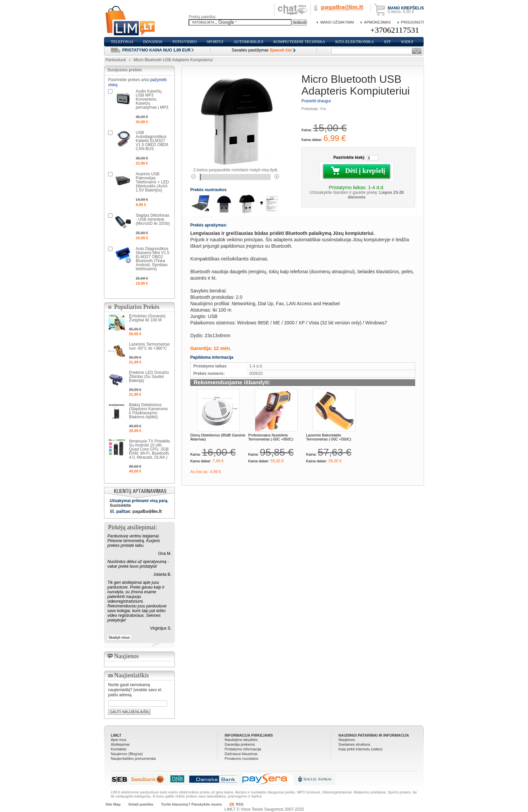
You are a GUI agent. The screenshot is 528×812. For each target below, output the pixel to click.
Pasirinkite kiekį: (349, 157)
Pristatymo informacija (243, 749)
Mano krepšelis (406, 8)
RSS (240, 804)
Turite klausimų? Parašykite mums (191, 804)
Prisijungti (412, 22)
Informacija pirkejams (249, 735)
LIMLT (116, 735)
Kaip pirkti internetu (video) (360, 749)
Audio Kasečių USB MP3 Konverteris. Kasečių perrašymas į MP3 (152, 99)
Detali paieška (141, 804)
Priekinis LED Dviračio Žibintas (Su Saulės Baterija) (149, 377)
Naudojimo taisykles (241, 740)
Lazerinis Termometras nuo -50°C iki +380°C (149, 346)
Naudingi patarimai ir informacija (374, 735)
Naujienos (347, 740)
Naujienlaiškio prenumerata (133, 758)
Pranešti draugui (316, 101)
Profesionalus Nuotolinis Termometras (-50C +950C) (271, 437)
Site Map (113, 804)
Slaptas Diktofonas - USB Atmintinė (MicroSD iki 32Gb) (153, 219)
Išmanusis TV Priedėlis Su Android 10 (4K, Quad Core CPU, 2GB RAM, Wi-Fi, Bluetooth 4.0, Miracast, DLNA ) (150, 449)
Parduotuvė (116, 60)
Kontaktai (119, 749)
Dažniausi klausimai (241, 754)
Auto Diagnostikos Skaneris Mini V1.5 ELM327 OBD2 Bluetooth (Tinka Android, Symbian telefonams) (153, 259)
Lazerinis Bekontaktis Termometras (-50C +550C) (329, 437)
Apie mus (119, 740)
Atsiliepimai (120, 744)
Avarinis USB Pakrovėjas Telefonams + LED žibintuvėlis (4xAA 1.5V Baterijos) (152, 182)
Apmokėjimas (377, 22)
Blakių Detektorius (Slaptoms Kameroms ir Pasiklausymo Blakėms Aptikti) (148, 411)
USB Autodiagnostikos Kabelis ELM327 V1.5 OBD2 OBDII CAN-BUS (152, 141)
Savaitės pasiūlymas (262, 50)
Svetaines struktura (354, 744)
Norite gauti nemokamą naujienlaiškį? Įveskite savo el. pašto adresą (135, 690)
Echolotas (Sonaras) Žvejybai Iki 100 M (147, 318)
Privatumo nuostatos (241, 758)
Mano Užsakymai (337, 22)
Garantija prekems (240, 744)
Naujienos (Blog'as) (127, 754)
